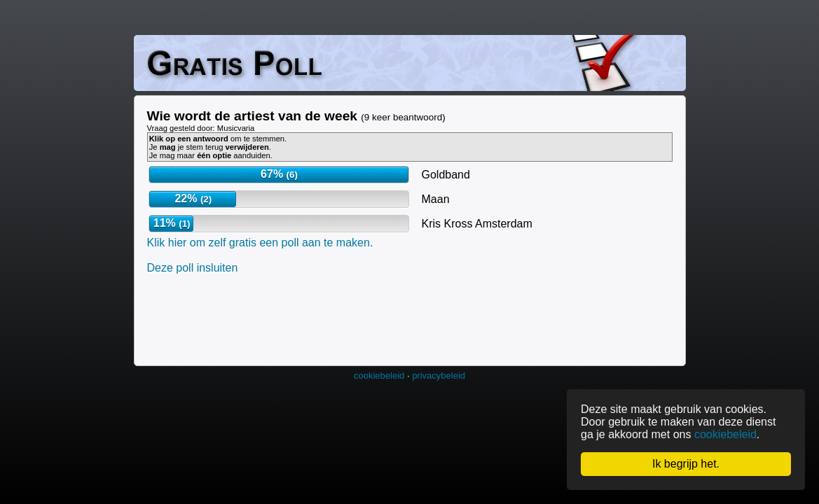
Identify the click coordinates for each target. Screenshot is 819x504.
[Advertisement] (402, 318)
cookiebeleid (379, 376)
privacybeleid (439, 376)
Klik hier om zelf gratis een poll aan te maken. (260, 243)
